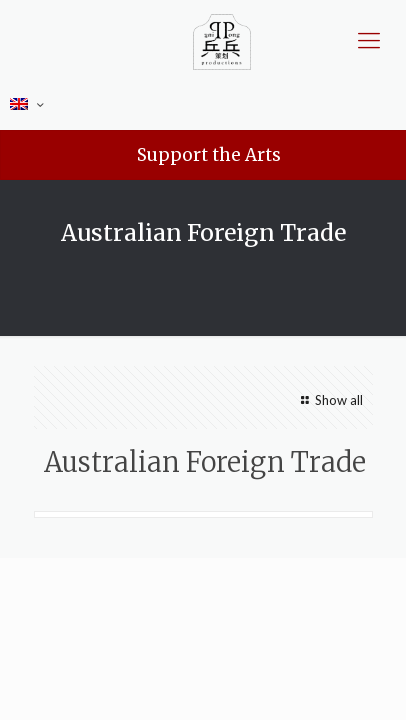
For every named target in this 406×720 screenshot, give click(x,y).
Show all (329, 400)
